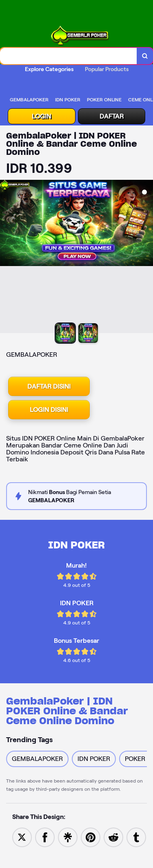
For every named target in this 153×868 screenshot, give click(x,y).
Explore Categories (49, 69)
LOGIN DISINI (49, 410)
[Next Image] (146, 257)
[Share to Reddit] (113, 837)
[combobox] (69, 56)
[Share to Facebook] (45, 837)
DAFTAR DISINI (49, 386)
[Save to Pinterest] (91, 837)
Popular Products (107, 69)
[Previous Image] (7, 257)
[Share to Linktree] (68, 837)
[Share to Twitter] (22, 837)
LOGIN (41, 116)
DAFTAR (112, 116)
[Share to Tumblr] (136, 837)
